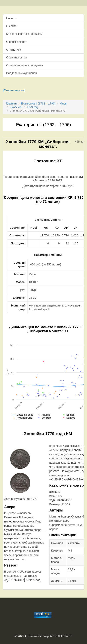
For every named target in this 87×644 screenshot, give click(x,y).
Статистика (14, 50)
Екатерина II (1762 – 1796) (38, 103)
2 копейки (16, 107)
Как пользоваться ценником (24, 34)
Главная (11, 103)
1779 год (32, 107)
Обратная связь (17, 57)
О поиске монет (16, 42)
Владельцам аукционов (22, 73)
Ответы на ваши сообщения (25, 65)
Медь (63, 103)
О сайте (11, 26)
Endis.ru (66, 636)
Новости (12, 18)
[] (14, 90)
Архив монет (33, 636)
